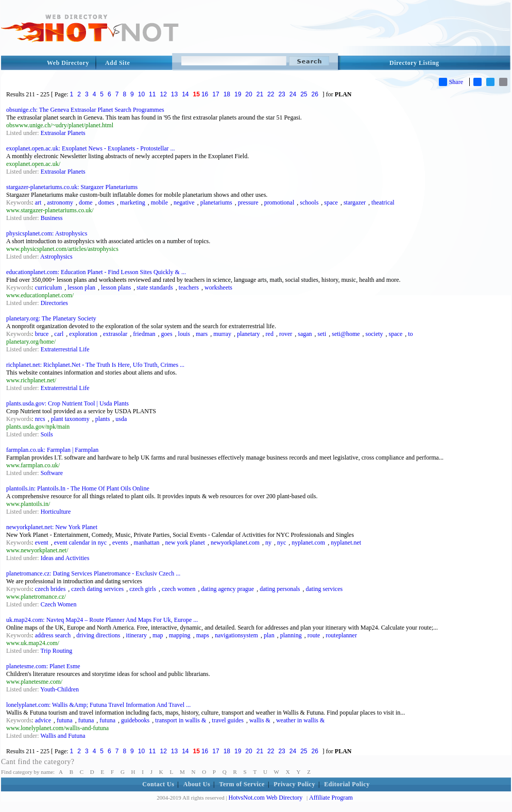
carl (59, 334)
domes (106, 202)
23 (281, 94)
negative (184, 202)
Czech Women (59, 604)
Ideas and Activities (65, 558)
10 (141, 94)
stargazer (355, 202)
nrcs (40, 419)
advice (43, 720)
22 (271, 94)
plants (103, 419)
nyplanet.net (346, 543)
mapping (180, 635)
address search (53, 635)
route (314, 635)
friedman (144, 334)
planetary (249, 334)
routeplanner (341, 635)
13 (174, 94)
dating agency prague (228, 589)
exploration (83, 334)
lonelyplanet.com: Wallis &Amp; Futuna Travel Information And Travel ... (98, 705)
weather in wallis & (300, 720)
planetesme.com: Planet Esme (43, 666)
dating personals (280, 589)
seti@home (346, 334)
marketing (133, 202)
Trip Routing (56, 651)
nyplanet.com (308, 543)
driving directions (98, 635)
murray (222, 334)
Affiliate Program (331, 798)
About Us (197, 784)
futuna (65, 720)
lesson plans (116, 287)
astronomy (60, 202)
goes (167, 334)
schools (309, 202)
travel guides (228, 720)
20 (249, 94)
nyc (281, 543)
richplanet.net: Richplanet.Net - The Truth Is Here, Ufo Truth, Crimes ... (95, 365)
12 (163, 94)
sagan (305, 334)
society (374, 334)
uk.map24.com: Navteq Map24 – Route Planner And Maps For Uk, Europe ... (102, 620)
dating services (325, 589)
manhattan (147, 543)
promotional (279, 202)
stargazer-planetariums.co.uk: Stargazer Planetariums (72, 187)
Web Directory (68, 63)
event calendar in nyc (80, 543)
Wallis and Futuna (63, 736)
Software (52, 473)
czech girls (143, 589)
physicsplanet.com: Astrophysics (47, 233)
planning (291, 635)
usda (121, 419)
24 (293, 94)
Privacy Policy (294, 784)
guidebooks (135, 720)
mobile (159, 202)
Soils (47, 434)
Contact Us (158, 784)
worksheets (218, 287)
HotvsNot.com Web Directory (266, 798)
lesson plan (81, 287)
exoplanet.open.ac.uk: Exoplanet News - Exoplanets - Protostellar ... (91, 148)
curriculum (49, 287)
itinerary (136, 635)
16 (205, 94)
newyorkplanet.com (235, 543)
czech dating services (97, 589)
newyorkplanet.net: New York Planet (52, 527)
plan (269, 635)
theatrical (383, 202)
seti (322, 334)
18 (227, 94)
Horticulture (56, 512)
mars (202, 334)
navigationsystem (236, 635)
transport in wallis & (181, 720)
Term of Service (242, 784)
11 (152, 94)
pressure (248, 202)
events (120, 543)
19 (238, 94)
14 (185, 94)
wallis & (260, 720)
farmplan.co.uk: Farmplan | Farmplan (52, 450)
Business (52, 218)
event (42, 543)
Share (451, 82)
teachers (189, 287)
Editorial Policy (347, 784)
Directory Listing (414, 63)
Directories (54, 303)
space (331, 202)
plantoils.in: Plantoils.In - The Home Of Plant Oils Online (78, 488)
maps (203, 635)
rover (286, 334)
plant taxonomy (70, 419)
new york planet (185, 543)
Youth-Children (59, 689)
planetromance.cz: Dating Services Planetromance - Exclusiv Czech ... (93, 573)
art (38, 202)
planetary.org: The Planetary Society (51, 318)
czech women (179, 589)
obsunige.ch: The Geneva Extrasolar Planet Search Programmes (85, 110)
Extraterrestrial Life (65, 349)
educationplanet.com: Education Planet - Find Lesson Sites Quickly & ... (96, 272)
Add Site (117, 63)
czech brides (50, 589)
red (270, 334)
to (410, 334)
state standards (155, 287)
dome (86, 202)
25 (304, 94)
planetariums (216, 202)
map (158, 635)
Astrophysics (56, 257)
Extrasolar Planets (63, 133)
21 (260, 94)
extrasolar (115, 334)
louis (184, 334)
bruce (42, 334)
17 (216, 94)
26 (315, 94)
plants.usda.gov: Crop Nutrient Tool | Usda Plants (67, 403)
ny (268, 543)
